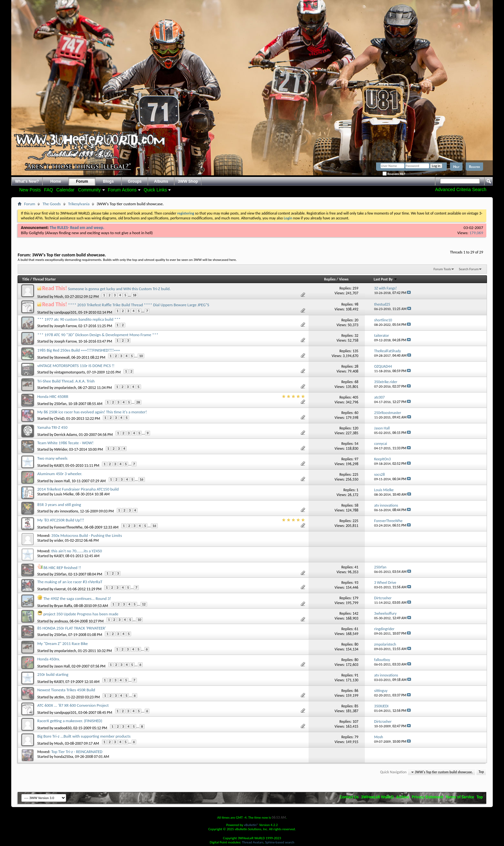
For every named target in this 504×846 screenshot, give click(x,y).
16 (142, 479)
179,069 (476, 233)
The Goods (51, 204)
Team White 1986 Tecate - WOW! (65, 443)
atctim (59, 697)
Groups (135, 181)
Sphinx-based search (280, 842)
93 (356, 583)
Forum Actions (122, 190)
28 (356, 366)
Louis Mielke (64, 494)
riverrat (60, 589)
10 (141, 356)
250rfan (60, 403)
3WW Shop (188, 181)
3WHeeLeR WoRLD (377, 797)
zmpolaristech (65, 388)
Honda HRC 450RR (53, 396)
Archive (403, 797)
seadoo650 (63, 728)
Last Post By (386, 279)
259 (355, 288)
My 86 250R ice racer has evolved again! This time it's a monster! (92, 412)
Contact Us (349, 797)
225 (355, 474)
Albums (161, 181)
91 (356, 675)
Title (26, 279)
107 (355, 722)
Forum (82, 181)
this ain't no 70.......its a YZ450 (76, 551)
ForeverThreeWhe (68, 527)
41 (356, 567)
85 (356, 706)
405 (355, 397)
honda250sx (64, 757)
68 (356, 382)
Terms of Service (460, 797)
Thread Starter (44, 279)
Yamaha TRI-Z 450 (52, 427)
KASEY (59, 465)
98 (356, 304)
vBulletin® (251, 825)
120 (355, 428)
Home (56, 181)
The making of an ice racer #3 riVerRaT (70, 582)
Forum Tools (442, 269)
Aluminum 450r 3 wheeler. (60, 474)
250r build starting (53, 674)
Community (90, 190)
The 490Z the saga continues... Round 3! (77, 598)
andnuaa (61, 621)
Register (474, 167)
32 (356, 336)
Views (344, 279)
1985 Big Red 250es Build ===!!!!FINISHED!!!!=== (79, 350)
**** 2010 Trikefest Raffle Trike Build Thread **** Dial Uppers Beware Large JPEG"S (139, 305)
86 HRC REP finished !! (62, 568)
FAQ (49, 190)
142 (355, 613)
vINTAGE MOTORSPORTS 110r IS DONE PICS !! (76, 366)
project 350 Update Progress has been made (81, 614)
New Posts (30, 190)
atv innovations (66, 511)
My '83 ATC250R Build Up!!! (61, 520)
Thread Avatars (253, 842)
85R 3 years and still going (59, 505)
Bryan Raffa (63, 605)
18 (135, 295)
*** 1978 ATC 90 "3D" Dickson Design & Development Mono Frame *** (98, 335)
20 (356, 320)
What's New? (27, 181)
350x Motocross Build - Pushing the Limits (86, 535)
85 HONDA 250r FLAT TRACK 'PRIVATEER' (72, 628)
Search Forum (469, 269)
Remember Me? (394, 174)
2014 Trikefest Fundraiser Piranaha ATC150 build (78, 489)
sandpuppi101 (65, 312)
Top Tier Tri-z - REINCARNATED (77, 752)
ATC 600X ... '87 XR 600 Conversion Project (73, 705)
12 (144, 604)
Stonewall (62, 357)
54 (356, 444)
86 (356, 691)
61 (356, 629)
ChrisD (59, 418)
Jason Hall (62, 481)
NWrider (61, 449)
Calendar (65, 190)
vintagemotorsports (70, 372)
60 (356, 413)
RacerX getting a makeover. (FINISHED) (70, 721)
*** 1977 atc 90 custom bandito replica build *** (79, 319)
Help (456, 167)
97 (356, 459)
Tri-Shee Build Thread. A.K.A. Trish (66, 381)
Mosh (59, 296)
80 (356, 644)
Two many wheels (52, 458)
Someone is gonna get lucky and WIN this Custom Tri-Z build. (119, 289)
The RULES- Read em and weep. (77, 228)
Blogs (108, 181)
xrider (59, 540)
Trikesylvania (79, 204)
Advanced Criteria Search (461, 189)
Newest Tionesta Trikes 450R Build (66, 690)
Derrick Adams (66, 434)
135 (355, 351)
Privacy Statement (428, 797)
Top (481, 772)
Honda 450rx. (49, 659)
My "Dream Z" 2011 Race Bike (63, 644)
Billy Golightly (32, 233)
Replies (330, 279)
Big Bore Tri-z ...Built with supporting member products (84, 736)
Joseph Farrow (65, 326)
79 (356, 737)
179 (355, 598)
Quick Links (155, 190)
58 (356, 505)
